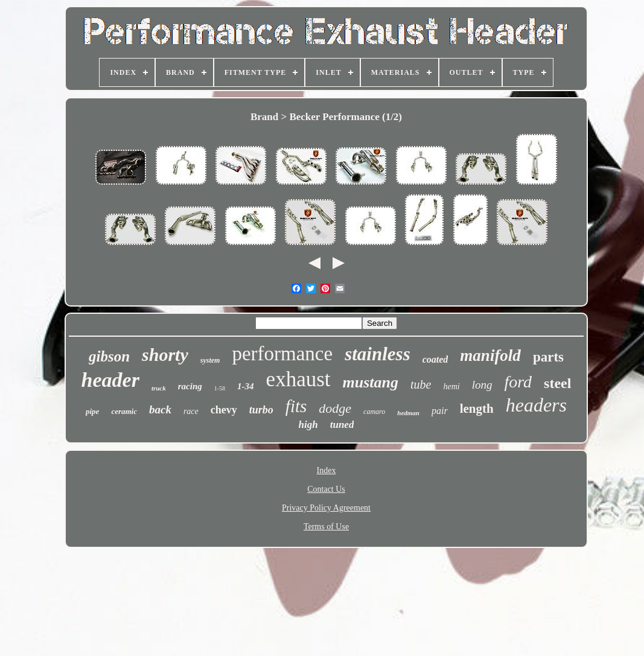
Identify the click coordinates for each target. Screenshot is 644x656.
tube (421, 384)
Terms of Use (326, 527)
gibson (109, 356)
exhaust (298, 379)
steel (557, 383)
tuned (342, 425)
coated (435, 359)
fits (296, 406)
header (110, 380)
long (482, 385)
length (477, 409)
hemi (451, 387)
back (160, 409)
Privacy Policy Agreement (326, 508)
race (191, 411)
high (308, 425)
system (210, 360)
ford (518, 382)
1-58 (220, 388)
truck (159, 388)
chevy (224, 410)
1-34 (246, 386)
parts (548, 357)
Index (327, 470)
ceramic (124, 411)
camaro (374, 412)
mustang (371, 382)
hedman (408, 413)
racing (190, 386)
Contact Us (326, 489)
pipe (92, 411)
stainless (378, 354)
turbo (261, 410)
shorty (165, 355)
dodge (335, 408)
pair (440, 411)
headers (536, 405)
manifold (490, 355)
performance (282, 354)
